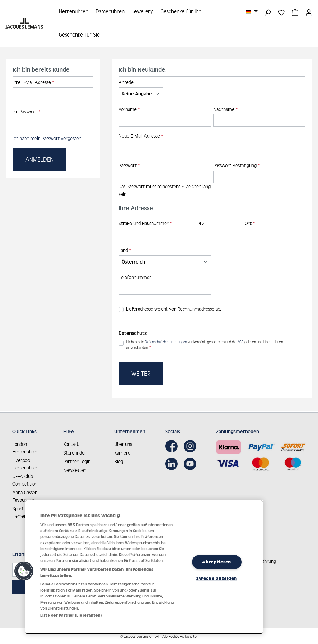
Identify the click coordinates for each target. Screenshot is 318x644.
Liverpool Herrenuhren (25, 462)
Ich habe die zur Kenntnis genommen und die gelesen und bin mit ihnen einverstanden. (204, 345)
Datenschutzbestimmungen (166, 343)
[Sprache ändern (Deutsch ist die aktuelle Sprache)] (252, 11)
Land (125, 251)
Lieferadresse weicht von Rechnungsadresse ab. (174, 310)
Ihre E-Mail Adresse (33, 83)
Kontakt (71, 443)
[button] (24, 571)
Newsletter (75, 469)
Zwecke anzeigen (217, 578)
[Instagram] (192, 445)
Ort (250, 224)
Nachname (225, 110)
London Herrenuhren (25, 446)
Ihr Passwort (27, 112)
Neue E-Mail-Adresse (141, 137)
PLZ (201, 224)
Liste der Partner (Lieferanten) (71, 615)
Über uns (123, 443)
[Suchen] (268, 12)
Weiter (141, 374)
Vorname (129, 110)
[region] (144, 567)
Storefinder (75, 451)
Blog (119, 460)
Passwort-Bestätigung (236, 166)
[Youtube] (192, 462)
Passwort (129, 166)
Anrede (126, 83)
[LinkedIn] (173, 462)
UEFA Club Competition (25, 479)
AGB (240, 343)
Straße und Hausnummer (145, 224)
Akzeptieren (217, 562)
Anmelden (40, 160)
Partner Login (77, 460)
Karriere (122, 451)
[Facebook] (173, 445)
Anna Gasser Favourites (25, 495)
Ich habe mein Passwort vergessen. (48, 139)
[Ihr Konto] (309, 12)
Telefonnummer (135, 278)
